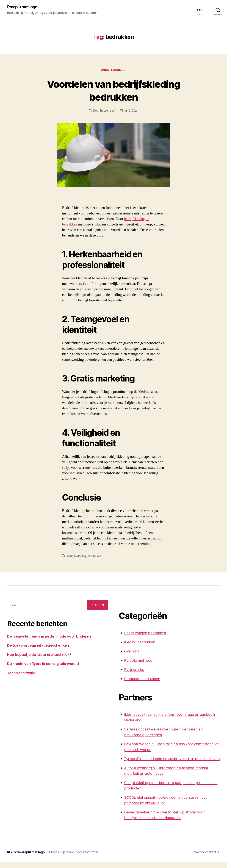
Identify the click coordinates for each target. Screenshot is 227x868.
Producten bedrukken (143, 679)
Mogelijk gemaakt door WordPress (74, 858)
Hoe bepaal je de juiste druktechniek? (41, 655)
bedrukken (95, 556)
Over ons (132, 651)
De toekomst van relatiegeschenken (39, 646)
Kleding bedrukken (140, 642)
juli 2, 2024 (132, 111)
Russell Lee (107, 111)
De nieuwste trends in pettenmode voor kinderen (50, 637)
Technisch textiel (22, 673)
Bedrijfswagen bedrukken (146, 633)
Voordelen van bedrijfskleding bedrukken (113, 90)
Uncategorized (113, 70)
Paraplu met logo (23, 7)
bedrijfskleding (77, 556)
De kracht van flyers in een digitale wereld (44, 664)
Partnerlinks (135, 670)
